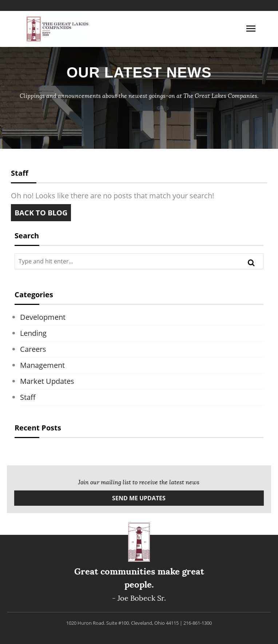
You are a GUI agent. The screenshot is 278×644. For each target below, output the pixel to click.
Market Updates (47, 381)
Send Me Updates (139, 498)
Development (43, 317)
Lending (33, 333)
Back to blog (41, 213)
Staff (28, 397)
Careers (33, 349)
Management (42, 365)
